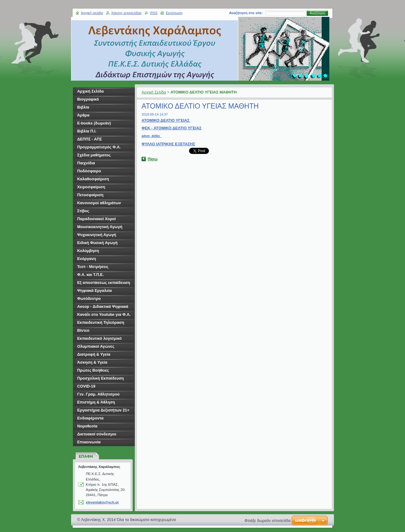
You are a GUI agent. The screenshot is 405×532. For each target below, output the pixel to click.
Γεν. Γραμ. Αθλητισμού (98, 394)
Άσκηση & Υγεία (92, 362)
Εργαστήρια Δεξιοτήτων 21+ (103, 410)
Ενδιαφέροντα (90, 418)
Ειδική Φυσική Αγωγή (97, 243)
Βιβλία (83, 107)
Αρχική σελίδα (92, 13)
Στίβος (83, 211)
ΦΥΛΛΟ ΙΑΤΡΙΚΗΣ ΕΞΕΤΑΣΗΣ (168, 144)
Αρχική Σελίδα (154, 92)
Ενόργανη (87, 259)
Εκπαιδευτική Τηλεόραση (101, 322)
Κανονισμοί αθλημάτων (99, 203)
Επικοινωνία (89, 442)
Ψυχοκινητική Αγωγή (97, 235)
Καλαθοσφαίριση (93, 179)
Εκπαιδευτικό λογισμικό (99, 338)
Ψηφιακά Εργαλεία (95, 291)
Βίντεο (83, 330)
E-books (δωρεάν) (94, 123)
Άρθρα (83, 115)
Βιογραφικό (88, 99)
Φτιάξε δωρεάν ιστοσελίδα (267, 521)
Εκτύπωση (174, 13)
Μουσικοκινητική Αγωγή (100, 227)
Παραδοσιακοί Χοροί (97, 219)
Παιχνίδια (86, 163)
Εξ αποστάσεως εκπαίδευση (104, 283)
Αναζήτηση (317, 13)
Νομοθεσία (87, 426)
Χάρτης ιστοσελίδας (127, 13)
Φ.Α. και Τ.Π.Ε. (91, 275)
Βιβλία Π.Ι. (87, 131)
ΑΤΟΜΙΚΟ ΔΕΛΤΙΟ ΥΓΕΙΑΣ (166, 120)
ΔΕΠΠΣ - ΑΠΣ (90, 139)
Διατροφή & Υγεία (94, 354)
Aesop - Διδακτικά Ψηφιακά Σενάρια (103, 307)
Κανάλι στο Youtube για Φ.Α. (104, 314)
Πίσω (153, 159)
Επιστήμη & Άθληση (96, 402)
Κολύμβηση (88, 251)
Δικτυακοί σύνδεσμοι (97, 434)
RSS (154, 13)
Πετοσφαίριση (90, 195)
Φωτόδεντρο (89, 299)
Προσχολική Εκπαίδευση (100, 378)
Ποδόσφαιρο (89, 171)
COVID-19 (86, 386)
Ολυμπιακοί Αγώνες (96, 346)
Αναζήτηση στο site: (246, 13)
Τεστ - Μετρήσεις (93, 267)
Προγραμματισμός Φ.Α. (99, 147)
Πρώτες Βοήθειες (93, 370)
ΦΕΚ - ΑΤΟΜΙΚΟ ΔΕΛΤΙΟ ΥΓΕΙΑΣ (172, 128)
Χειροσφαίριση (91, 187)
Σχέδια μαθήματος (94, 155)
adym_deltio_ (151, 136)
